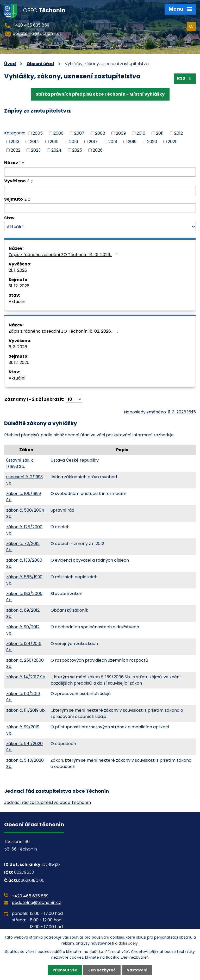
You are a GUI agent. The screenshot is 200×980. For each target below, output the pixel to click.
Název (12, 163)
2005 (38, 133)
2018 (113, 142)
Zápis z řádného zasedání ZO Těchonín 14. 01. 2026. (64, 255)
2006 (58, 133)
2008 (100, 133)
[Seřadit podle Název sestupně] (23, 164)
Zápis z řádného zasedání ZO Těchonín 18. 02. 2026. (64, 331)
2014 (35, 142)
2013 (15, 142)
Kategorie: (15, 133)
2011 (160, 133)
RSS (185, 78)
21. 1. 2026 (18, 270)
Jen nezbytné (102, 970)
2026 (98, 150)
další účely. (129, 943)
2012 (179, 133)
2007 (79, 133)
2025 (77, 150)
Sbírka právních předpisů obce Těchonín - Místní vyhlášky (100, 94)
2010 (141, 133)
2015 (54, 142)
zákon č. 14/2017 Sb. (26, 677)
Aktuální (17, 302)
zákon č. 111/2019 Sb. (26, 710)
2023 (36, 150)
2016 (74, 142)
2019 (132, 142)
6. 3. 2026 (18, 347)
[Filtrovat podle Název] (100, 172)
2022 (15, 150)
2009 (121, 133)
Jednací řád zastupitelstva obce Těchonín (48, 802)
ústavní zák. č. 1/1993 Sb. (20, 463)
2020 (152, 142)
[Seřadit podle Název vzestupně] (23, 162)
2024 (56, 150)
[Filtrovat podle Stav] (100, 227)
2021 (172, 142)
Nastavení (137, 970)
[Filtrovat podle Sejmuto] (100, 208)
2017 (93, 142)
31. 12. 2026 (19, 286)
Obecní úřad (40, 64)
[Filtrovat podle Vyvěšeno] (100, 190)
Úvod (10, 64)
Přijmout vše (65, 970)
